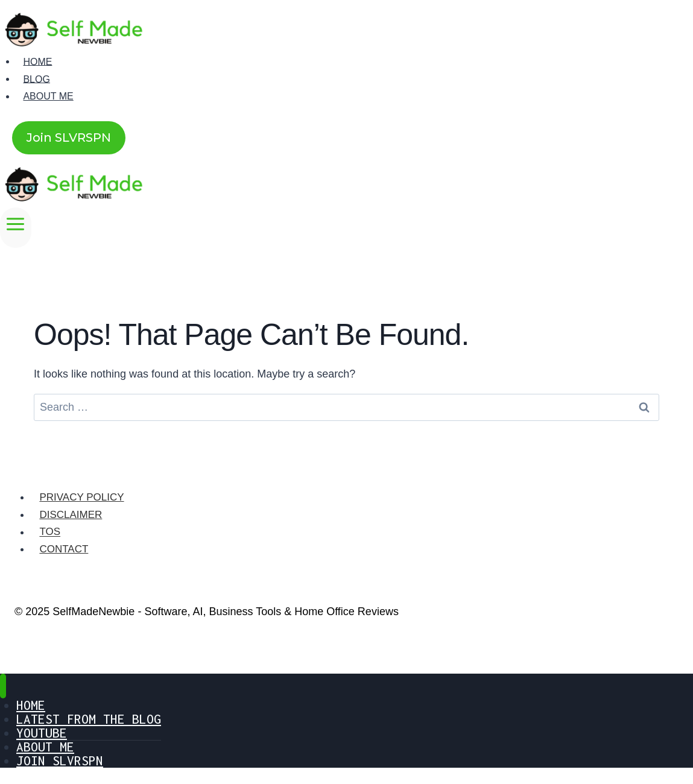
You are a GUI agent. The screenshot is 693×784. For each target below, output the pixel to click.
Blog (36, 79)
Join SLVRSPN (69, 138)
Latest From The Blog (89, 719)
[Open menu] (16, 228)
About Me (48, 96)
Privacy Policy (81, 497)
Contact (64, 549)
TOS (50, 532)
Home (37, 61)
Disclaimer (71, 515)
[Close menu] (3, 686)
